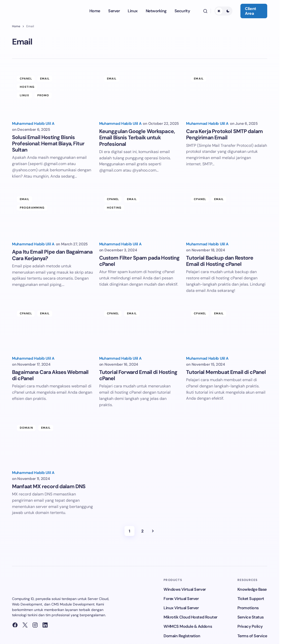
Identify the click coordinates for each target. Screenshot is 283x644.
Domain (26, 428)
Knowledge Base (252, 590)
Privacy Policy (250, 627)
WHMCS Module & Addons (188, 627)
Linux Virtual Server (181, 608)
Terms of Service (252, 636)
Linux (25, 95)
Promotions (248, 608)
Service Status (251, 618)
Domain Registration (182, 636)
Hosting (27, 87)
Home (16, 26)
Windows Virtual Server (185, 590)
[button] (205, 11)
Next (153, 532)
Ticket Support (251, 599)
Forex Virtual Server (181, 599)
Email (45, 79)
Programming (32, 208)
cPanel (26, 79)
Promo (43, 95)
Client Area (250, 11)
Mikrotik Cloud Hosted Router (190, 618)
